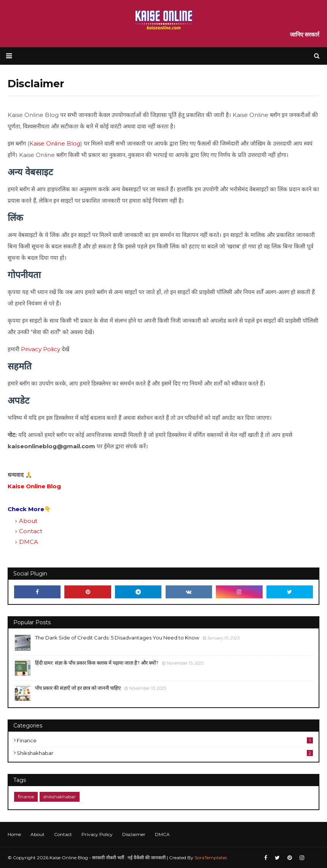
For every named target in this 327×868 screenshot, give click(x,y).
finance (165, 740)
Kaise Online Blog (55, 143)
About (28, 521)
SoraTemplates (211, 858)
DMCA (29, 542)
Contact (31, 531)
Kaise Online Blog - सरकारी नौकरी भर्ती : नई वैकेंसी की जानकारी (108, 858)
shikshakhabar (165, 753)
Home (14, 834)
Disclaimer (134, 834)
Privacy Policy (41, 349)
